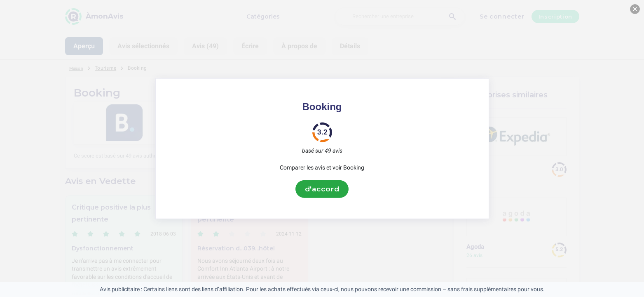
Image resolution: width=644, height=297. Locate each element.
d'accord (322, 189)
